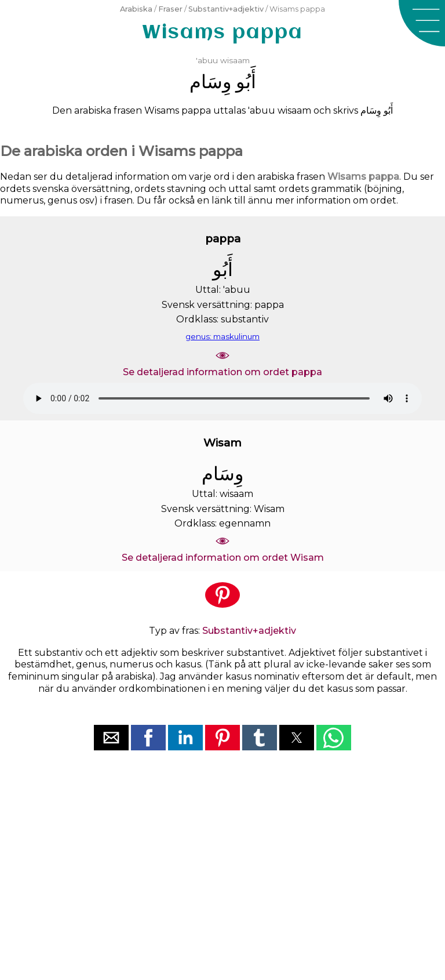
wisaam (235, 60)
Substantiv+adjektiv (226, 9)
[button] (422, 23)
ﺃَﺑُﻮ (246, 81)
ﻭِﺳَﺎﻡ (210, 81)
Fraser (170, 9)
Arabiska (136, 9)
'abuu (207, 60)
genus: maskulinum (222, 336)
